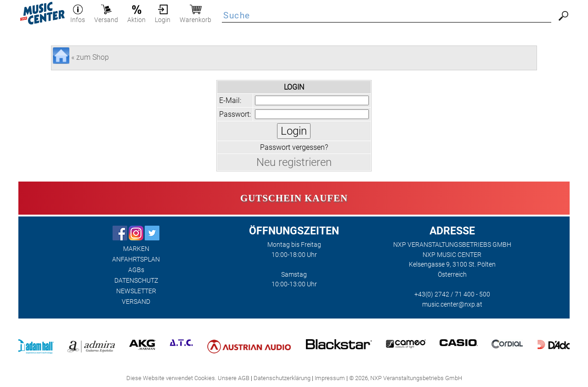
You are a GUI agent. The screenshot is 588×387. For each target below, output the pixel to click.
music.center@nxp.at (452, 304)
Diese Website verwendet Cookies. (171, 378)
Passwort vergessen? (294, 147)
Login (163, 16)
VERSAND (136, 302)
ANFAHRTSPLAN (136, 259)
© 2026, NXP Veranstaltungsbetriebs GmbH (406, 378)
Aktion (136, 16)
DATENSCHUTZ (136, 281)
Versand (106, 16)
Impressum (330, 378)
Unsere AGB (234, 378)
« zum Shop (90, 57)
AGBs (136, 270)
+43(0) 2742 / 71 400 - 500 (452, 294)
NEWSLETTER (136, 291)
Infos (78, 16)
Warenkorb (195, 16)
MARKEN (136, 249)
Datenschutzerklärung (282, 378)
